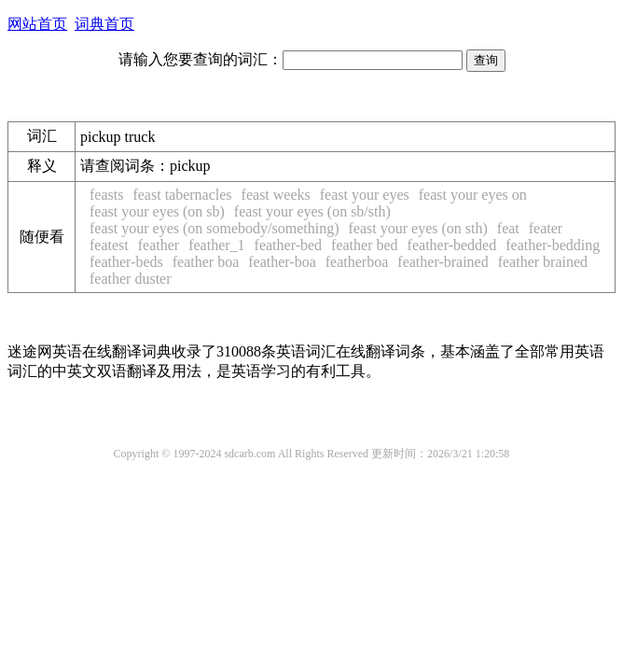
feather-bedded (452, 245)
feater (546, 228)
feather (159, 245)
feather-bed (289, 245)
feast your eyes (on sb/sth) (312, 211)
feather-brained (443, 262)
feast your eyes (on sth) (418, 228)
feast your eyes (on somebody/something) (215, 228)
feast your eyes (365, 195)
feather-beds (126, 262)
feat (508, 228)
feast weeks (276, 195)
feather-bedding (553, 245)
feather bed (365, 245)
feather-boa (282, 262)
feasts (106, 195)
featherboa (357, 262)
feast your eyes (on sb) (157, 211)
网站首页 (37, 24)
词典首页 (104, 24)
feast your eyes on (473, 195)
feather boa (206, 262)
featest (109, 245)
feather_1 (216, 245)
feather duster (131, 279)
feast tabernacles (182, 195)
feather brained (543, 262)
